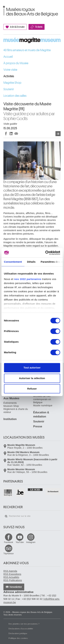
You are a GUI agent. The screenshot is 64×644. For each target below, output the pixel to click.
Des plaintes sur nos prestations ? (24, 624)
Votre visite (10, 70)
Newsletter (16, 587)
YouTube (20, 542)
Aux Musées (11, 398)
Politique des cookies (18, 638)
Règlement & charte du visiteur (16, 411)
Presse (38, 426)
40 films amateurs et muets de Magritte (27, 50)
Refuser (32, 389)
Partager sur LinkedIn (11, 133)
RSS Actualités (11, 577)
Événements (58, 134)
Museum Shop (11, 406)
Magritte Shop (12, 83)
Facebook (9, 542)
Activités (9, 76)
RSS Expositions (12, 574)
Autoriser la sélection (32, 378)
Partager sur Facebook (6, 133)
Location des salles (15, 96)
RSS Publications (13, 580)
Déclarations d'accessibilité (21, 629)
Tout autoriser (32, 368)
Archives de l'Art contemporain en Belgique (42, 399)
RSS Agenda (10, 571)
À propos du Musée (16, 63)
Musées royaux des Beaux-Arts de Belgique (4, 7)
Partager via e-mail (16, 133)
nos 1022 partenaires (28, 279)
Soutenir (9, 89)
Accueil (8, 57)
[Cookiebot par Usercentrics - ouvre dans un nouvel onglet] (46, 253)
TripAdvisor (9, 554)
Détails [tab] (31, 262)
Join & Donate (17, 27)
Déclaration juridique (18, 633)
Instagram (31, 542)
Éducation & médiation (41, 414)
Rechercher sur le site (6, 516)
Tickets (39, 27)
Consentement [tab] (13, 262)
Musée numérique (43, 405)
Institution (10, 419)
